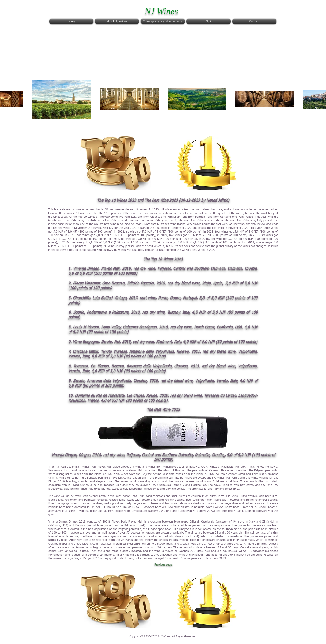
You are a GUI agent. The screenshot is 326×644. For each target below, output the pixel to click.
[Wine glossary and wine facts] (163, 21)
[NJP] (209, 21)
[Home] (71, 21)
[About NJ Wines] (117, 21)
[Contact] (254, 21)
